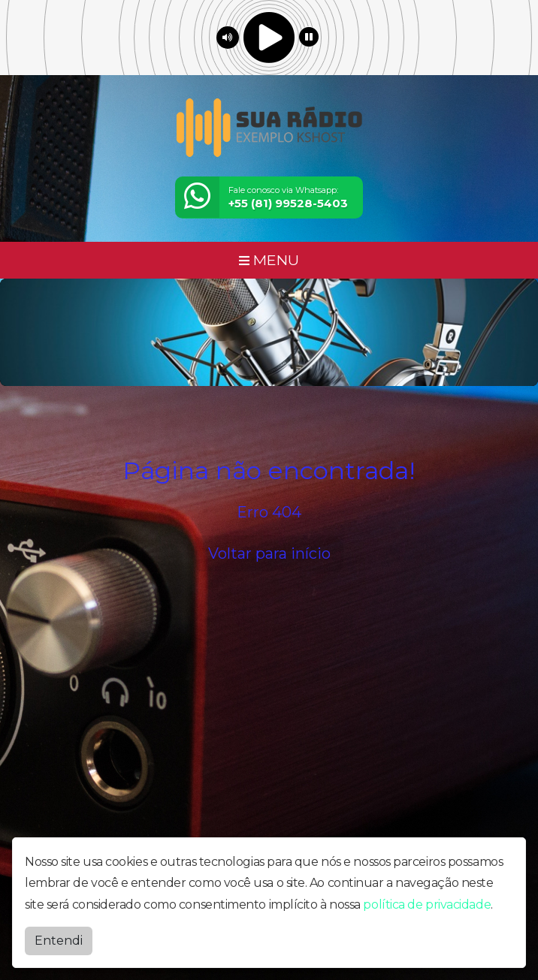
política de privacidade (427, 905)
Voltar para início (269, 553)
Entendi (59, 941)
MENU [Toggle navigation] (269, 260)
